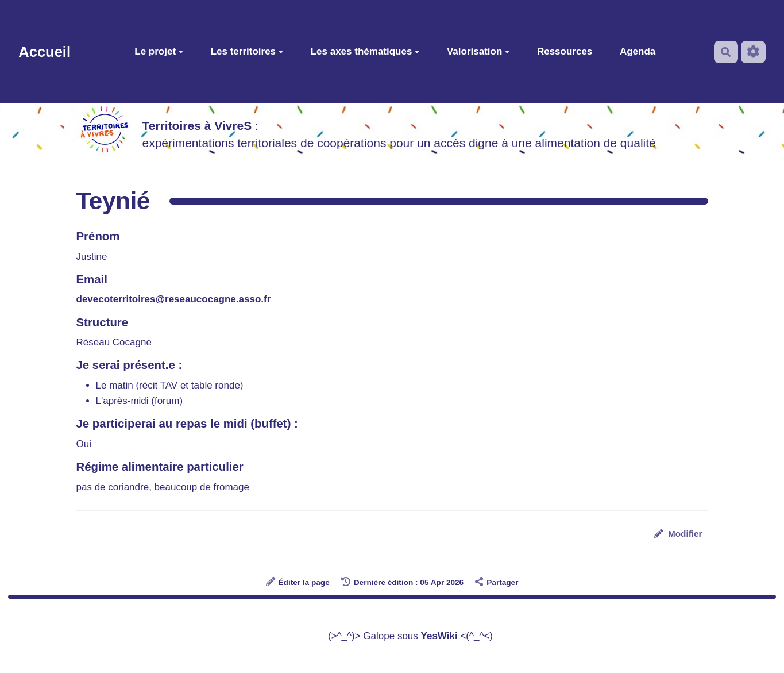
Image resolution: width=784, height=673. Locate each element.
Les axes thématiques (365, 51)
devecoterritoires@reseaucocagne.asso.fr (174, 299)
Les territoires (247, 51)
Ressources (565, 51)
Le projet (159, 51)
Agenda (638, 51)
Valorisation (478, 51)
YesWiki (439, 636)
